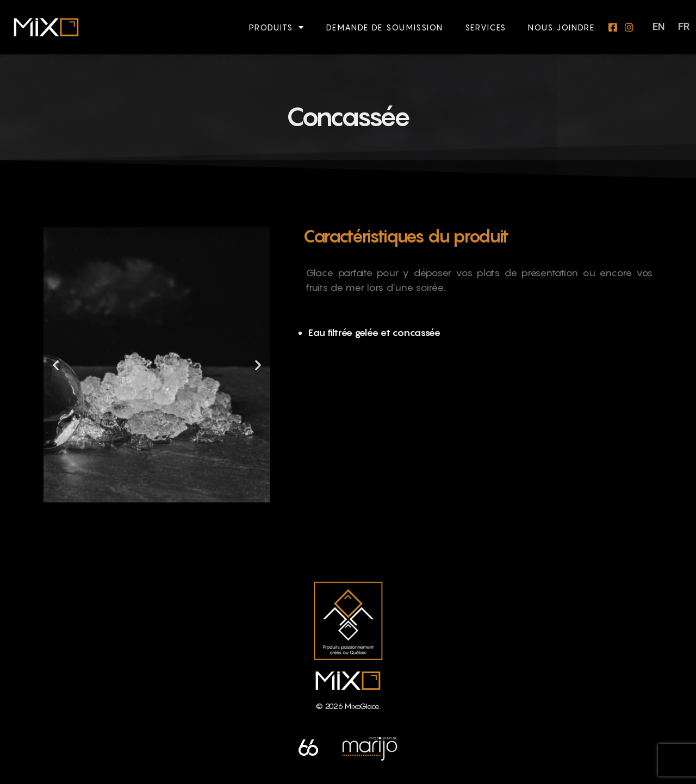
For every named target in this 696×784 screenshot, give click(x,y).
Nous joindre (561, 27)
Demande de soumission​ (385, 27)
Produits (277, 27)
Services (486, 27)
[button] (56, 365)
